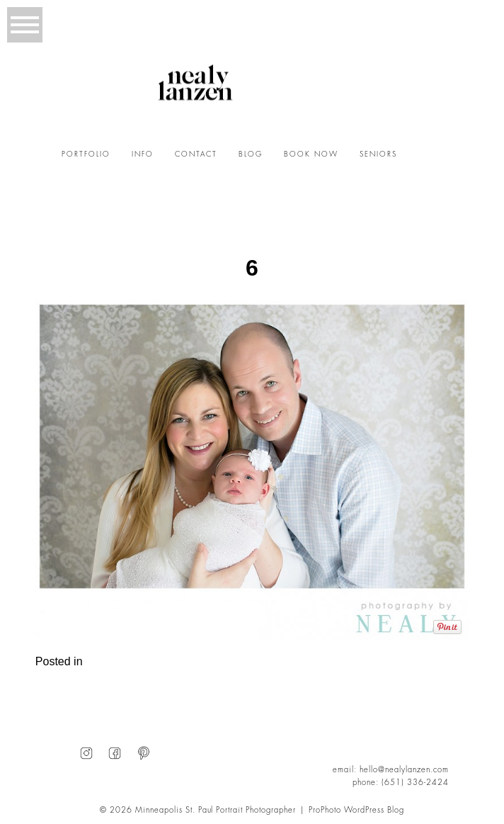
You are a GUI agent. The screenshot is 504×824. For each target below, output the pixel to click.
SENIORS (378, 154)
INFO (143, 154)
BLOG (251, 154)
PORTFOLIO (86, 154)
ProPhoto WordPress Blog (356, 810)
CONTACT (196, 154)
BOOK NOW (311, 154)
